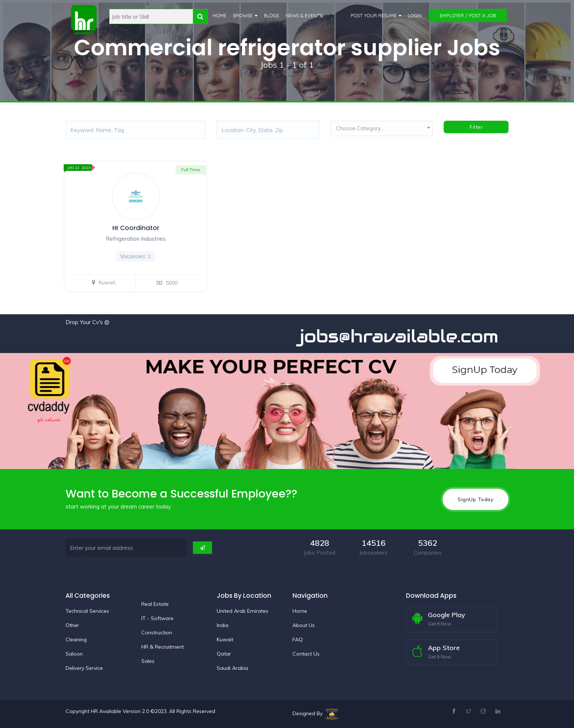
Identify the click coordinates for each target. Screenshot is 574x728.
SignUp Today (476, 499)
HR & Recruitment (163, 647)
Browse (243, 15)
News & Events (304, 15)
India (223, 625)
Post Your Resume (374, 15)
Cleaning (76, 639)
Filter (476, 127)
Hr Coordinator (136, 228)
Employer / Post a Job (468, 15)
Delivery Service (84, 668)
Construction (157, 633)
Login (415, 15)
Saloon (74, 654)
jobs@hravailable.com (406, 336)
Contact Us (306, 654)
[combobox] (381, 130)
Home (219, 15)
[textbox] (381, 128)
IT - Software (157, 618)
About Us (304, 625)
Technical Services (87, 611)
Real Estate (155, 604)
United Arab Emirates (243, 611)
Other (72, 625)
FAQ (298, 639)
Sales (148, 661)
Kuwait (225, 639)
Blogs (272, 15)
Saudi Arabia (232, 668)
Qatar (224, 654)
